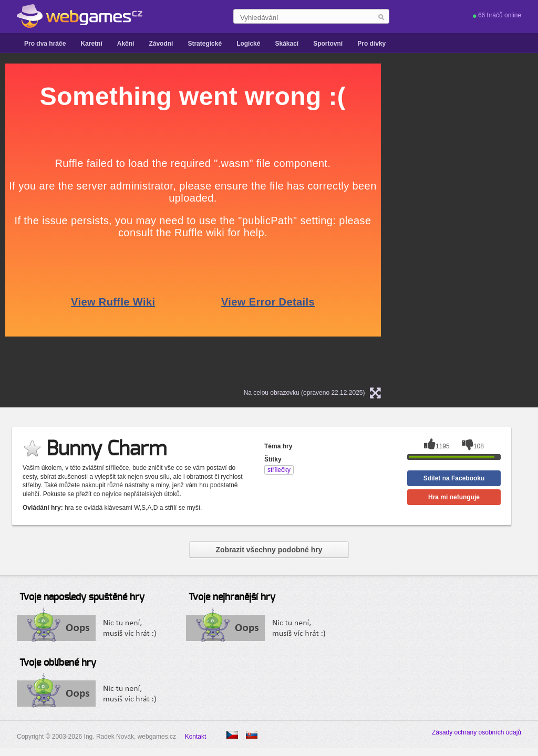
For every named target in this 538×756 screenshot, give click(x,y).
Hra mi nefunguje (454, 497)
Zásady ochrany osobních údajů (477, 732)
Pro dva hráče (45, 44)
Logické (248, 44)
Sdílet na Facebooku (454, 478)
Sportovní (328, 44)
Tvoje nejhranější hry (232, 597)
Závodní (161, 44)
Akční (126, 44)
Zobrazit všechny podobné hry (269, 550)
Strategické (205, 44)
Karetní (91, 44)
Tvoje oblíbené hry (58, 663)
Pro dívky (371, 44)
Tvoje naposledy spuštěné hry (82, 597)
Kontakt (196, 737)
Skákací (287, 44)
